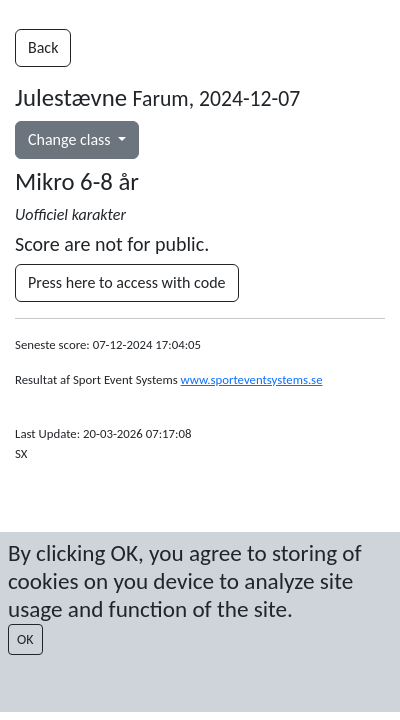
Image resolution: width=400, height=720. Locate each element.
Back (43, 47)
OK (25, 639)
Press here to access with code (127, 282)
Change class (71, 139)
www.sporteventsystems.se (252, 379)
